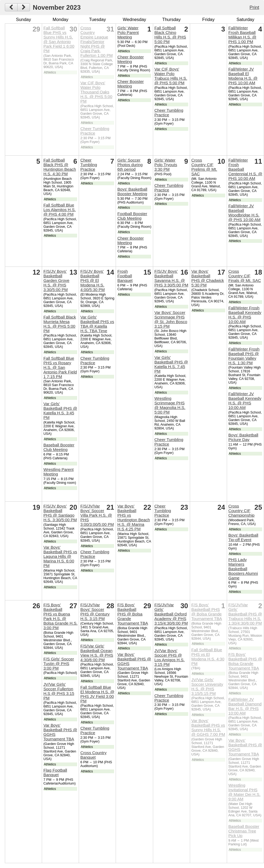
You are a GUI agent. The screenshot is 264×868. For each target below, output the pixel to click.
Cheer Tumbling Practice (95, 131)
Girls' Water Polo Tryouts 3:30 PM (166, 165)
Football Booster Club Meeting (132, 216)
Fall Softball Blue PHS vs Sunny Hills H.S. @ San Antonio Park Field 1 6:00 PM (59, 39)
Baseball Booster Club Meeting (59, 447)
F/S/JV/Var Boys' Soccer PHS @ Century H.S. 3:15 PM (95, 612)
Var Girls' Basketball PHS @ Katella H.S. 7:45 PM (171, 364)
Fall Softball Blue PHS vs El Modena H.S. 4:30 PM (208, 657)
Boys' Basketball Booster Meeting (132, 191)
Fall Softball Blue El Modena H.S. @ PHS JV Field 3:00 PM (97, 694)
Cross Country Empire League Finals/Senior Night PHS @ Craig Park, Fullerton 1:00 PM (97, 42)
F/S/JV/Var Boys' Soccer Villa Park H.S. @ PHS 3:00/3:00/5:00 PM (97, 515)
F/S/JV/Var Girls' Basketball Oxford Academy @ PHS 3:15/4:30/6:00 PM (171, 614)
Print (254, 7)
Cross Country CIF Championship (241, 511)
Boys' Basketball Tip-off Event (243, 537)
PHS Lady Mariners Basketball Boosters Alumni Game (243, 569)
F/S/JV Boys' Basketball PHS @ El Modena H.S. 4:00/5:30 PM (92, 280)
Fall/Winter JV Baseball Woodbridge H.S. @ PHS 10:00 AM (244, 213)
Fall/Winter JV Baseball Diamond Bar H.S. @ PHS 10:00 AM (245, 706)
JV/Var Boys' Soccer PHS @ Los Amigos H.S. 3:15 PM (169, 657)
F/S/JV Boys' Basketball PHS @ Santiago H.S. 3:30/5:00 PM (60, 513)
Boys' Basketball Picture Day (243, 437)
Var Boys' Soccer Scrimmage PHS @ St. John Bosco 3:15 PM (171, 319)
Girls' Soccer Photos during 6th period (130, 165)
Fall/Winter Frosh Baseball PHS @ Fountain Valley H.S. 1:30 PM (244, 356)
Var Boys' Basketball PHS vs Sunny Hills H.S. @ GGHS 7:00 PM (208, 727)
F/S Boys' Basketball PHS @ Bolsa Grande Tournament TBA (133, 614)
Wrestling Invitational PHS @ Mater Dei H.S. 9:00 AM (244, 792)
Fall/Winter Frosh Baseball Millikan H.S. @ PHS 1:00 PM (242, 35)
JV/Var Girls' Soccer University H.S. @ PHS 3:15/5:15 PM (207, 687)
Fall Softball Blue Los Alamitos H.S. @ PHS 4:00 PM (60, 210)
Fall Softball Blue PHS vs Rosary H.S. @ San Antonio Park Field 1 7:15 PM (60, 367)
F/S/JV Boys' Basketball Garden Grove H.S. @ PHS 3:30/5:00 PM (56, 280)
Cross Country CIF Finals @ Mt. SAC (245, 276)
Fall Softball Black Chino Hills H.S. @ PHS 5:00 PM (170, 35)
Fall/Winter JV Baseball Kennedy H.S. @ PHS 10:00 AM (245, 401)
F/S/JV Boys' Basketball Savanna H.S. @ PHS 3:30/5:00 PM (171, 278)
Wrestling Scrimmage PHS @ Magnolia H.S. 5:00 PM (170, 405)
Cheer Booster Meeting (131, 59)
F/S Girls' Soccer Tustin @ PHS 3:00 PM (59, 664)
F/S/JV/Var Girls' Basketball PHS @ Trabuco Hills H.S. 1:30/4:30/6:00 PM (245, 614)
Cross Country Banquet (93, 755)
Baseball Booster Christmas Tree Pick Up (244, 831)
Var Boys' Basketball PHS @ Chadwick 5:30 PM (208, 278)
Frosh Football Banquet (125, 276)
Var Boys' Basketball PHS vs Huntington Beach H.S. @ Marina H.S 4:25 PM (134, 517)
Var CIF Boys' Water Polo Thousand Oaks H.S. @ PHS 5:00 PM (96, 92)
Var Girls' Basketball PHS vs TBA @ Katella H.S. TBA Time (97, 324)
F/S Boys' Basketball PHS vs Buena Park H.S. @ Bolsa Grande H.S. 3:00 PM (61, 616)
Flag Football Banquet (55, 772)
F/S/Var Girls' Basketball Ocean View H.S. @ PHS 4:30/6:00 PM (97, 653)
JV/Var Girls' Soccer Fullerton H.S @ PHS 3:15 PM (59, 691)
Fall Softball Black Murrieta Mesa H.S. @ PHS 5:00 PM (60, 324)
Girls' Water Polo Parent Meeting (128, 32)
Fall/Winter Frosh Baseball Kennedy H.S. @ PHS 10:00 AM (245, 315)
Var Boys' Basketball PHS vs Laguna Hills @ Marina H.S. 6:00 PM (60, 556)
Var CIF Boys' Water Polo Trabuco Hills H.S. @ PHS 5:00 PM (171, 76)
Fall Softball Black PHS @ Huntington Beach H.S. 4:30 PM (60, 167)
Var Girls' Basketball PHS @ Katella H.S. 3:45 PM (60, 411)
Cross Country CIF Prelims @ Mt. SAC (204, 167)
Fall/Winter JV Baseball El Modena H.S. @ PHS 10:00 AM (243, 76)
